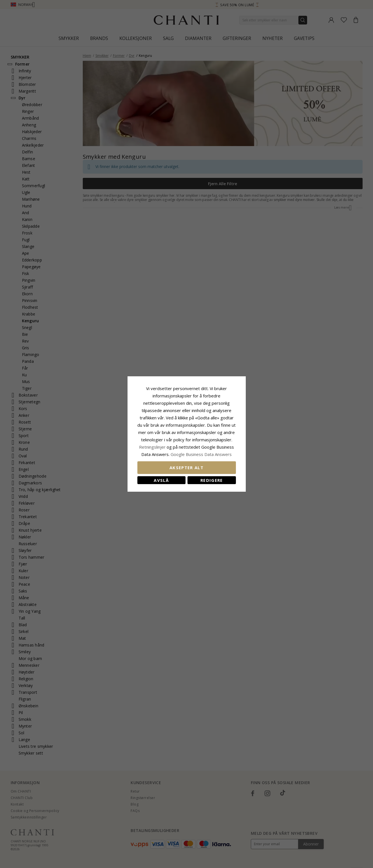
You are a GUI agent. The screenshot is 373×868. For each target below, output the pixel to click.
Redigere (212, 480)
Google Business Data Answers (201, 454)
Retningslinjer (153, 447)
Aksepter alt (186, 467)
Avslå (161, 480)
